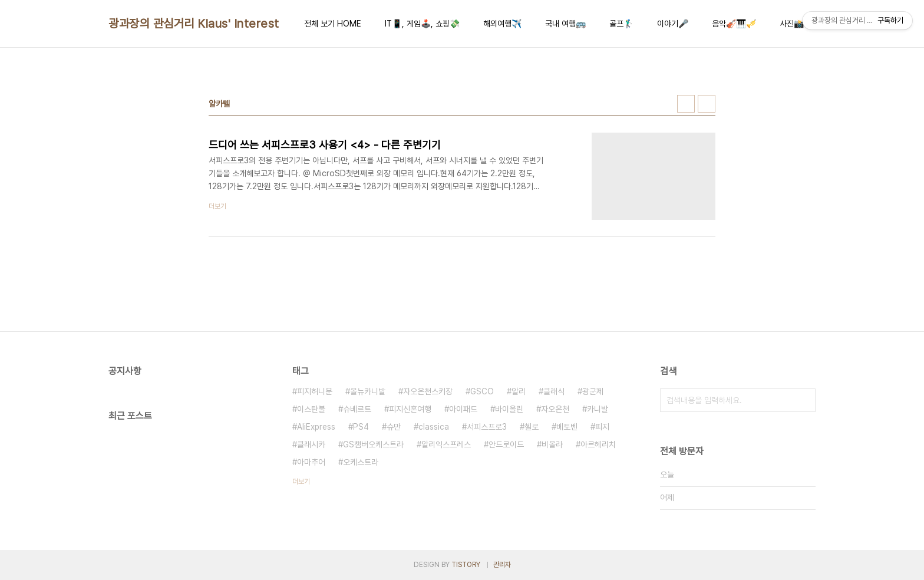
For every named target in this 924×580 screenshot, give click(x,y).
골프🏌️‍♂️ (621, 24)
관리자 (502, 565)
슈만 (394, 427)
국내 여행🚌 (565, 24)
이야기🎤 (673, 24)
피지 (602, 427)
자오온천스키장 (428, 391)
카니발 (598, 409)
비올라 (552, 444)
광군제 (593, 391)
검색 (804, 400)
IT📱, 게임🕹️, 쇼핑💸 (422, 24)
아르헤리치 (598, 444)
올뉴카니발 (368, 391)
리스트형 (707, 104)
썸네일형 (686, 104)
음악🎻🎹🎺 (734, 24)
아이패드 (463, 409)
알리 (519, 391)
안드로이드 (506, 444)
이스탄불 (311, 409)
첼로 (532, 427)
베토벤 (567, 427)
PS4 (361, 427)
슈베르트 (357, 409)
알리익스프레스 (446, 444)
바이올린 (509, 409)
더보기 (301, 482)
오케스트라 (361, 462)
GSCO (482, 391)
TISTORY (466, 565)
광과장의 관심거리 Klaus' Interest (194, 24)
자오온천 (555, 409)
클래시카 (311, 444)
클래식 (554, 391)
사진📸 (792, 24)
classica (434, 427)
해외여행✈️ (502, 24)
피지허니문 (315, 391)
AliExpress (316, 427)
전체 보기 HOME (333, 24)
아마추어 (311, 462)
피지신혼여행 (410, 409)
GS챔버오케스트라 (373, 444)
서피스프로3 (487, 427)
